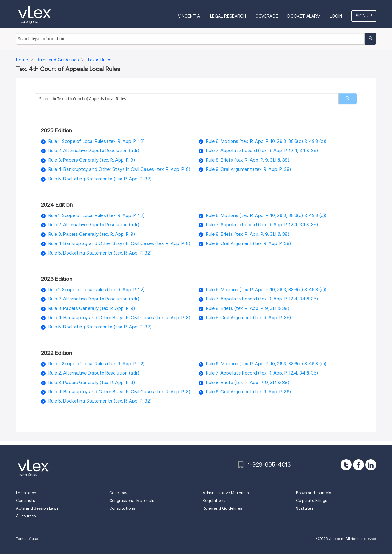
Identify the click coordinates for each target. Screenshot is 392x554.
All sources (26, 516)
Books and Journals (313, 493)
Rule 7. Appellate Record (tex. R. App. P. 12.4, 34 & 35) (262, 151)
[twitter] (346, 465)
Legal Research (228, 16)
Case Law (118, 493)
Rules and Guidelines (222, 508)
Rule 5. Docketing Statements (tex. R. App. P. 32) (100, 179)
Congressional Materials (132, 501)
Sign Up (364, 16)
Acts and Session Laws (37, 508)
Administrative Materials (226, 493)
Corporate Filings (311, 501)
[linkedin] (371, 465)
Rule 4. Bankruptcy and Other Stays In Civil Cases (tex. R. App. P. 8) (119, 169)
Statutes (305, 508)
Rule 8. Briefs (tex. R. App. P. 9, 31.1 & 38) (248, 160)
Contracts (25, 501)
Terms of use (27, 538)
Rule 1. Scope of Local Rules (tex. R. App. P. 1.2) (97, 141)
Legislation (26, 493)
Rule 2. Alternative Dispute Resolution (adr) (94, 151)
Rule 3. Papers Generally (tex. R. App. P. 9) (92, 160)
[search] (348, 99)
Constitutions (122, 508)
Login (336, 16)
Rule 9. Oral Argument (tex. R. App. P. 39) (249, 169)
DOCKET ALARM (304, 16)
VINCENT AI (189, 16)
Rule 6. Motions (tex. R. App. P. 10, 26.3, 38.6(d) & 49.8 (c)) (266, 141)
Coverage (267, 16)
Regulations (214, 501)
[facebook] (358, 465)
